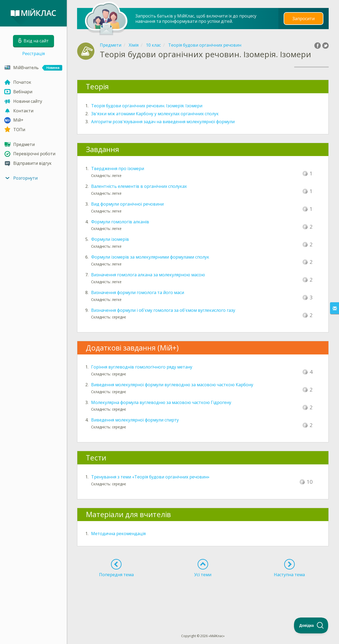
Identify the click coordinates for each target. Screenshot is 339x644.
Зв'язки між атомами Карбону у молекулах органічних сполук (155, 114)
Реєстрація (34, 54)
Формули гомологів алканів (120, 222)
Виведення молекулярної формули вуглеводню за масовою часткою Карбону (172, 385)
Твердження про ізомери (118, 168)
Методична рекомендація (118, 534)
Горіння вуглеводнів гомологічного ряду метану (142, 367)
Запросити (304, 18)
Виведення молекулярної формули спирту (135, 420)
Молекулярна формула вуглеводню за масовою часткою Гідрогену (161, 402)
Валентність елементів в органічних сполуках (139, 186)
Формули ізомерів (110, 239)
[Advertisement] (203, 596)
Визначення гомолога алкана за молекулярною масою (148, 275)
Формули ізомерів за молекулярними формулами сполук (150, 257)
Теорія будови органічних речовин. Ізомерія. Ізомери (147, 106)
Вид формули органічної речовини (127, 204)
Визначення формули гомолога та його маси (138, 292)
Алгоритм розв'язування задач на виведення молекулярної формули (163, 122)
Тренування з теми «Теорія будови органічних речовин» (150, 477)
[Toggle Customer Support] (311, 625)
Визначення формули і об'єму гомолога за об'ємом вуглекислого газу (163, 310)
